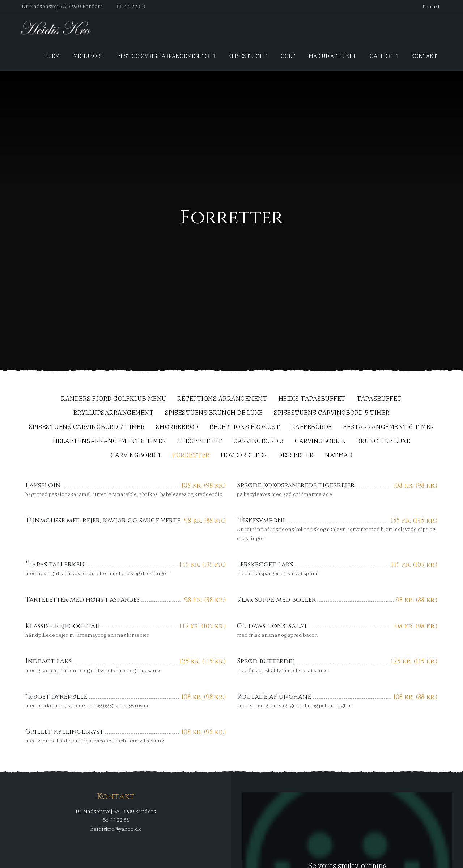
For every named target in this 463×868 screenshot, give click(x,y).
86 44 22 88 (131, 6)
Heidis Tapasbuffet (312, 399)
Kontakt (431, 6)
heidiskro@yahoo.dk (116, 829)
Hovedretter (244, 456)
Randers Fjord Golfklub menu (114, 399)
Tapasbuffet (379, 399)
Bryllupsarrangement (114, 413)
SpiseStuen (245, 56)
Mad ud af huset (332, 56)
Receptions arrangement (222, 399)
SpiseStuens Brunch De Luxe (214, 413)
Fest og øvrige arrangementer (163, 56)
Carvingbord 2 (320, 441)
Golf (288, 56)
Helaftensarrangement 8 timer (110, 441)
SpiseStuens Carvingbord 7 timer (87, 427)
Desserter (296, 456)
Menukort (88, 56)
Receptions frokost (245, 427)
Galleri (381, 56)
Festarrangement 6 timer (389, 427)
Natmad (339, 456)
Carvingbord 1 (136, 456)
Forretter (191, 456)
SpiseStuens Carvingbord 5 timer (332, 413)
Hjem (52, 56)
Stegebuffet (200, 441)
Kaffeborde (312, 427)
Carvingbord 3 (259, 441)
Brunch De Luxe (383, 441)
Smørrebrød (177, 427)
